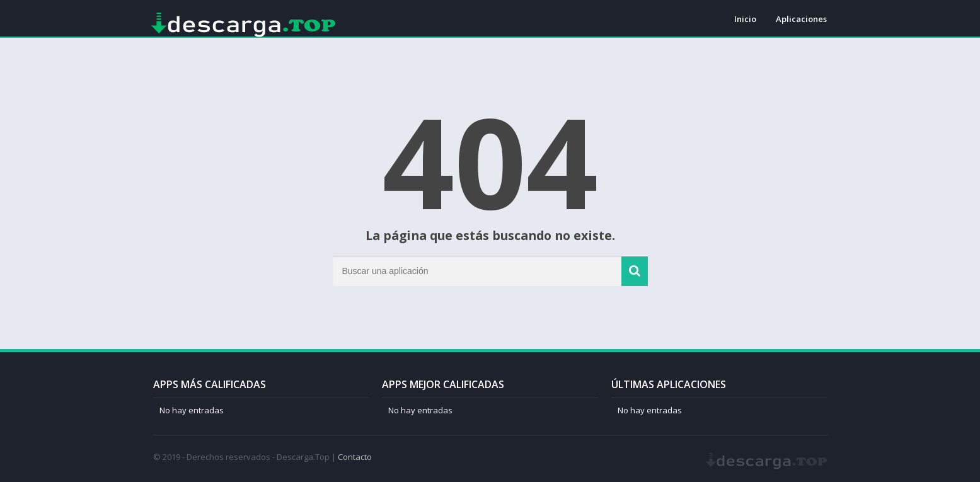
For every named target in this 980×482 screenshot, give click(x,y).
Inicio (745, 19)
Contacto (355, 457)
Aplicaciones (801, 19)
